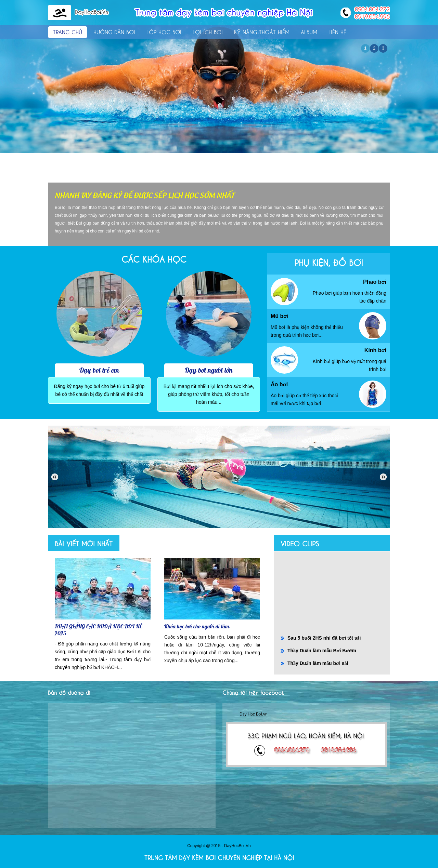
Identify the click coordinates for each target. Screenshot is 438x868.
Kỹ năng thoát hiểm (262, 32)
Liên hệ (337, 32)
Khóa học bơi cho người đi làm (197, 626)
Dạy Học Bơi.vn (254, 714)
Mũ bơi (280, 316)
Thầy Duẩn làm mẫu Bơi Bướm (322, 651)
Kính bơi (375, 350)
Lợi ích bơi (208, 32)
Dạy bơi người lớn (209, 370)
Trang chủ (68, 32)
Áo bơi (279, 384)
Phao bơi (375, 282)
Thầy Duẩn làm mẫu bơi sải (318, 663)
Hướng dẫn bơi (114, 32)
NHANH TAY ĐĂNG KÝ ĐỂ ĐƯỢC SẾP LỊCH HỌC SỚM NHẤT (144, 195)
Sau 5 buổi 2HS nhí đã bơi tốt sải (324, 638)
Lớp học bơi (164, 32)
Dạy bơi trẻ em (99, 370)
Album (309, 32)
